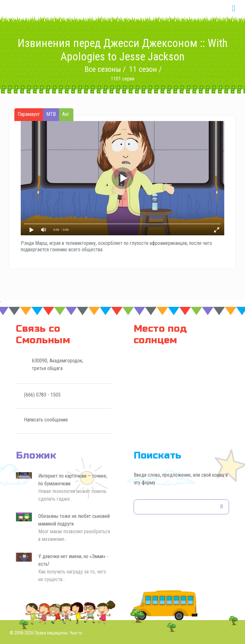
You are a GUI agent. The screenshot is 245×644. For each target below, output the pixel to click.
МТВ (51, 114)
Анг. (66, 114)
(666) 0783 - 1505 (42, 395)
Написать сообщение (46, 420)
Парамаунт (29, 114)
